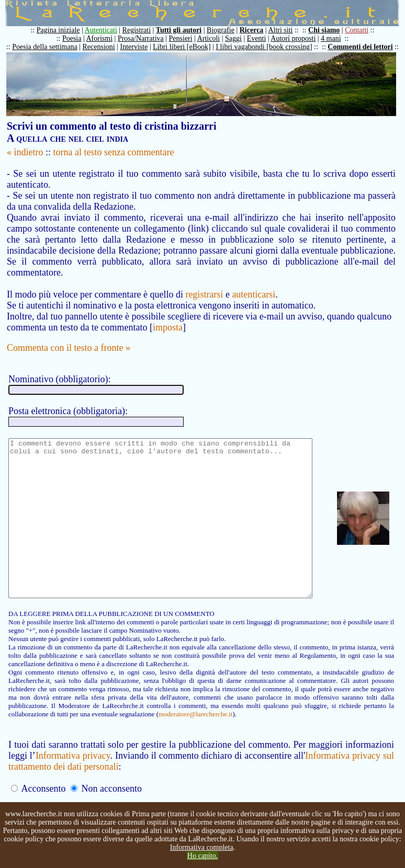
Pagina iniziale (64, 30)
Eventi (262, 38)
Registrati (142, 30)
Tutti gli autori (184, 30)
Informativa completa (202, 847)
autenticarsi (254, 283)
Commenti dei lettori (365, 47)
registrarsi (204, 283)
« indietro (25, 152)
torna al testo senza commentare (114, 152)
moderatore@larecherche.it (85, 734)
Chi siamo (329, 30)
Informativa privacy (74, 776)
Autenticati (106, 30)
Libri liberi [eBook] (187, 47)
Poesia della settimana (50, 47)
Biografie (226, 30)
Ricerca (257, 30)
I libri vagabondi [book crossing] (269, 47)
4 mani (336, 38)
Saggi (239, 38)
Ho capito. (203, 856)
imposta (168, 316)
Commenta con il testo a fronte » (69, 337)
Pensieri (186, 38)
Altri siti (285, 30)
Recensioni (104, 47)
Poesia (77, 38)
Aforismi (105, 38)
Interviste (139, 47)
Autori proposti (298, 38)
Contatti (362, 30)
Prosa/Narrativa (146, 38)
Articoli (214, 38)
